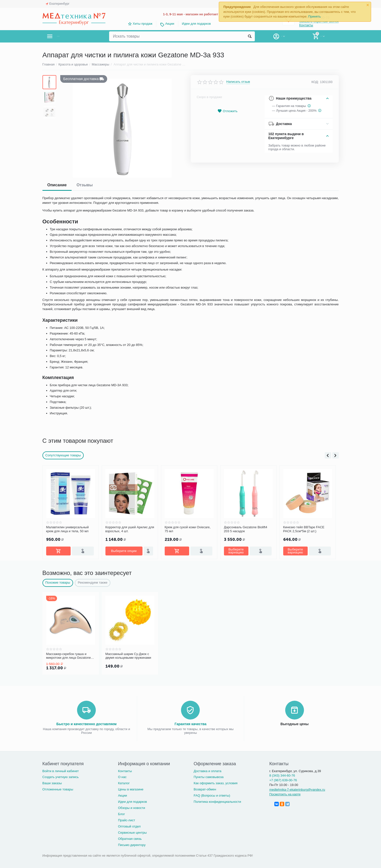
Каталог (124, 782)
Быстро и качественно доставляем (86, 723)
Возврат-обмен (205, 788)
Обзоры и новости (132, 807)
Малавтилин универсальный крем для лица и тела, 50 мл (68, 529)
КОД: (315, 82)
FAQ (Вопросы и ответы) (212, 794)
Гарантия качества (190, 723)
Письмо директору (132, 844)
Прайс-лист (127, 819)
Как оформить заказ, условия (216, 782)
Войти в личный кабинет (61, 770)
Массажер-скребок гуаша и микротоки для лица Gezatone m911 (69, 656)
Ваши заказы (52, 782)
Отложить (227, 111)
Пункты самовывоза (209, 776)
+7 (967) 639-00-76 (283, 779)
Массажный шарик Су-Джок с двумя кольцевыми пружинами (128, 655)
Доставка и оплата (207, 770)
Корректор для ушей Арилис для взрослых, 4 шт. (130, 529)
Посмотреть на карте (285, 793)
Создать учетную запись (61, 776)
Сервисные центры (132, 832)
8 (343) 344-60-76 (282, 774)
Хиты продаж (143, 24)
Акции (170, 24)
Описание (57, 185)
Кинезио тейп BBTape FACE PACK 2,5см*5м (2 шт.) (304, 529)
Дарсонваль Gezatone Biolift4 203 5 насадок (246, 529)
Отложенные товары (58, 788)
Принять (314, 16)
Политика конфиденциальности (217, 801)
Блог (121, 813)
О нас (122, 776)
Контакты (306, 26)
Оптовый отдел (129, 825)
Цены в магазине (131, 788)
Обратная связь (130, 838)
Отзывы (85, 185)
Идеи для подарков (196, 24)
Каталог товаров (72, 36)
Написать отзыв (238, 82)
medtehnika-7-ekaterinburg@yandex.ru (297, 789)
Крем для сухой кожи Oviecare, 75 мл (188, 529)
